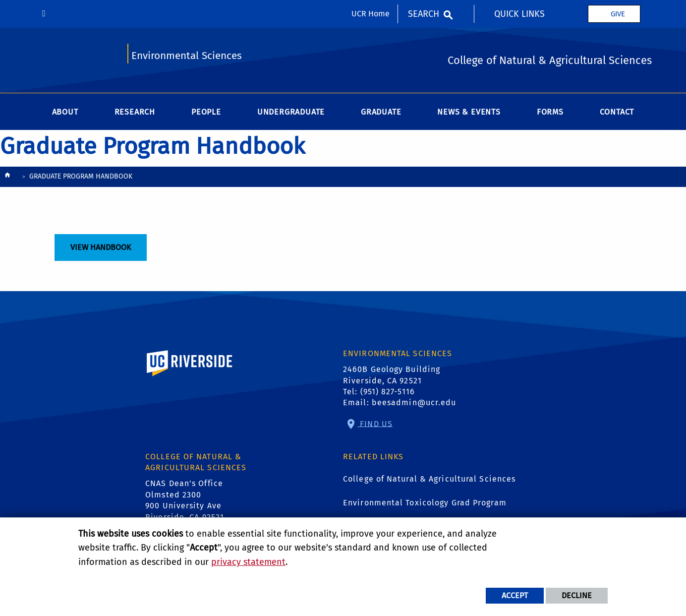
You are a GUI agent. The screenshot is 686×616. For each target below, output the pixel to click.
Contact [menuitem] (617, 112)
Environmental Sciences (187, 56)
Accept (515, 595)
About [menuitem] (65, 112)
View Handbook (101, 247)
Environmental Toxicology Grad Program (425, 503)
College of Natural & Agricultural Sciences (429, 479)
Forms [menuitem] (550, 112)
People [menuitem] (206, 112)
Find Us (375, 423)
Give (618, 14)
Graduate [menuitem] (381, 112)
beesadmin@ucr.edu (414, 402)
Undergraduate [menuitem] (291, 112)
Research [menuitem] (135, 112)
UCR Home (371, 14)
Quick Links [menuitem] (519, 14)
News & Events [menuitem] (469, 112)
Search (424, 14)
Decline (577, 595)
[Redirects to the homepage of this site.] (7, 177)
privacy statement (248, 562)
